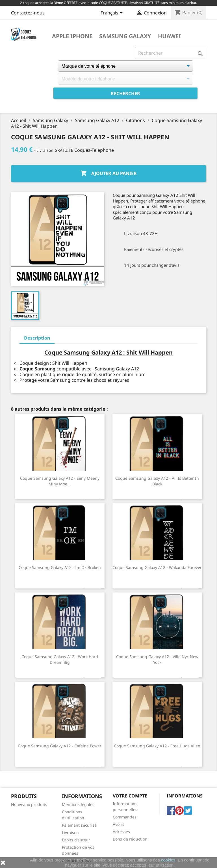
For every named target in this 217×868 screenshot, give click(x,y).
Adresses (121, 832)
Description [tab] (37, 338)
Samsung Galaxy (125, 36)
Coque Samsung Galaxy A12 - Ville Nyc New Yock (157, 659)
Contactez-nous (28, 13)
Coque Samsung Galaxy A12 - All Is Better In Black (157, 481)
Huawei (169, 36)
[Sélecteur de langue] (113, 13)
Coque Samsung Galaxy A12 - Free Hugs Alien (157, 746)
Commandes (125, 817)
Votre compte (130, 796)
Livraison (70, 832)
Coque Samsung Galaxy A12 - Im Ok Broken (60, 567)
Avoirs (119, 824)
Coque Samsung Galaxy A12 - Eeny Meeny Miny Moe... (60, 481)
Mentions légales (78, 804)
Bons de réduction (130, 839)
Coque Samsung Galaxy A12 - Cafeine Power (60, 746)
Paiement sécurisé (79, 825)
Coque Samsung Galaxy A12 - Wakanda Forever (157, 567)
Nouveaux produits (29, 804)
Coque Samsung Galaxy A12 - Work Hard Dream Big (60, 659)
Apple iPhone (72, 36)
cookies (168, 860)
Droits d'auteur (76, 840)
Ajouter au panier (109, 174)
